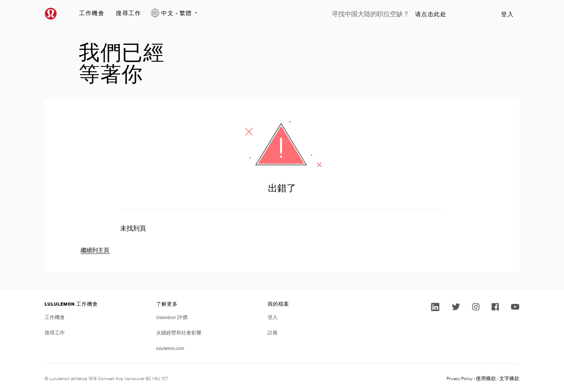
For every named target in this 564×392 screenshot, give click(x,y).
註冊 (273, 332)
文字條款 (509, 378)
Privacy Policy (460, 378)
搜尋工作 (128, 13)
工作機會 (92, 13)
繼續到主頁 (95, 250)
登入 (507, 14)
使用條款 (486, 378)
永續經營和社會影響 (179, 332)
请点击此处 (431, 14)
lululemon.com (170, 348)
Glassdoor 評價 (172, 317)
